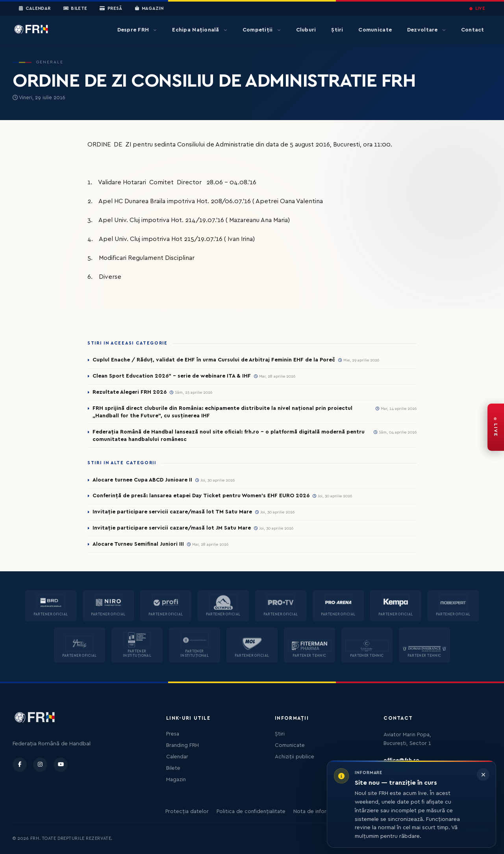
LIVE (477, 8)
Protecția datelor (187, 811)
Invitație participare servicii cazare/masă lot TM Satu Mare (172, 512)
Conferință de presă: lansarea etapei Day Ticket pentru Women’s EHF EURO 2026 (201, 496)
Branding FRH (183, 745)
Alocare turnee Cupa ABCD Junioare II (142, 480)
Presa (173, 734)
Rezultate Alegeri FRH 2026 (130, 392)
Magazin (149, 9)
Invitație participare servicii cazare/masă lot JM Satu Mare (172, 528)
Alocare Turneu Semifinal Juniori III (138, 544)
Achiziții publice (295, 757)
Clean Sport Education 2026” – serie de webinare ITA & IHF (172, 376)
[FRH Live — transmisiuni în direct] (496, 427)
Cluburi (306, 30)
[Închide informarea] (483, 774)
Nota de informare (316, 811)
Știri (337, 30)
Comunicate (375, 30)
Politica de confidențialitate (251, 811)
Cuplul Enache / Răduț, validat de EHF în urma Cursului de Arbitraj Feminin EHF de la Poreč (214, 360)
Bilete (75, 9)
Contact (473, 30)
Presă (111, 9)
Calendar (35, 9)
